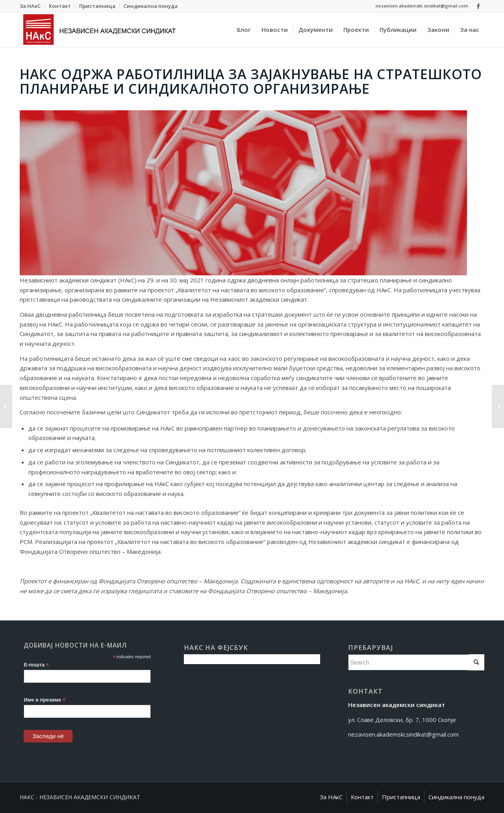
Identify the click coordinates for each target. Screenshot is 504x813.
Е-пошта (36, 665)
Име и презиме (44, 700)
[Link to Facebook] (478, 6)
